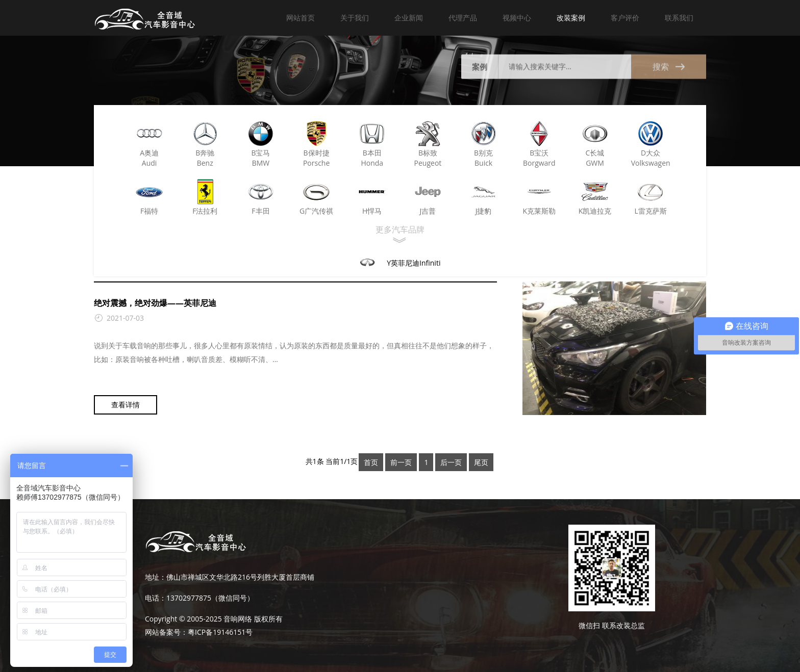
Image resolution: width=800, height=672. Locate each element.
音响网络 (238, 619)
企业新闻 (409, 18)
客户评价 (625, 18)
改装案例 (571, 18)
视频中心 (517, 18)
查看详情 (126, 407)
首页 (371, 462)
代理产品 (463, 18)
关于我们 (355, 18)
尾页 (481, 462)
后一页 (451, 462)
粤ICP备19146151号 (220, 632)
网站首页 (301, 18)
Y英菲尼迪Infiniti (414, 263)
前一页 (401, 462)
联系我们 (679, 18)
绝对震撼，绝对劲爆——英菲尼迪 (155, 305)
